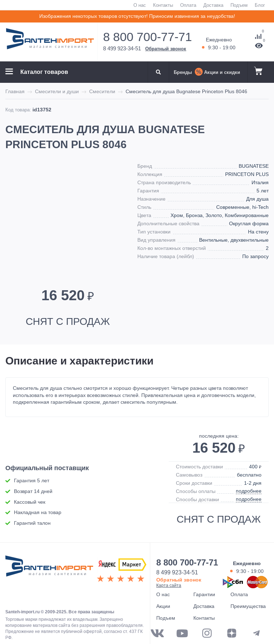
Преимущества (248, 606)
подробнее (249, 491)
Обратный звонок (166, 49)
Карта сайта (169, 585)
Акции (163, 606)
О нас (140, 5)
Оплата (188, 5)
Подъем (239, 5)
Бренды (183, 72)
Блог (260, 5)
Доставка (213, 5)
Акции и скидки (222, 72)
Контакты (163, 5)
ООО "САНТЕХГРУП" (49, 570)
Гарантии (204, 594)
